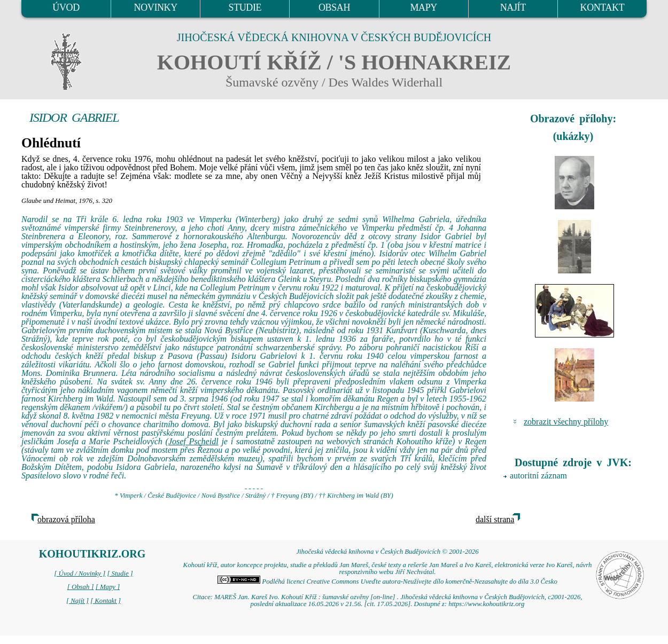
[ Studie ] (120, 574)
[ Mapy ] (108, 587)
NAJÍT (513, 7)
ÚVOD (66, 7)
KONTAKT (603, 7)
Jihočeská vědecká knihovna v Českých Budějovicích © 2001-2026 (387, 552)
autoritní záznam (538, 476)
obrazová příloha (66, 519)
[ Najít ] (77, 601)
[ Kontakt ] (106, 601)
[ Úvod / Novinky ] (80, 574)
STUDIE (245, 7)
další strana (495, 519)
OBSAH (334, 7)
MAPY (423, 7)
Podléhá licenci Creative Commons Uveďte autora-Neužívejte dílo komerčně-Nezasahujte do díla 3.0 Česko (387, 582)
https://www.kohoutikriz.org (486, 604)
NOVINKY (156, 7)
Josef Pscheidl (193, 441)
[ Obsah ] (81, 587)
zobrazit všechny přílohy (566, 422)
